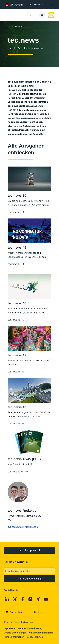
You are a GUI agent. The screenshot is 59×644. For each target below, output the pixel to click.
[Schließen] (52, 5)
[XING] (38, 599)
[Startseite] (15, 26)
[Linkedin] (7, 599)
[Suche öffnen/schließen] (31, 15)
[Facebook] (23, 599)
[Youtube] (46, 599)
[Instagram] (31, 599)
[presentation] (36, 5)
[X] (15, 599)
